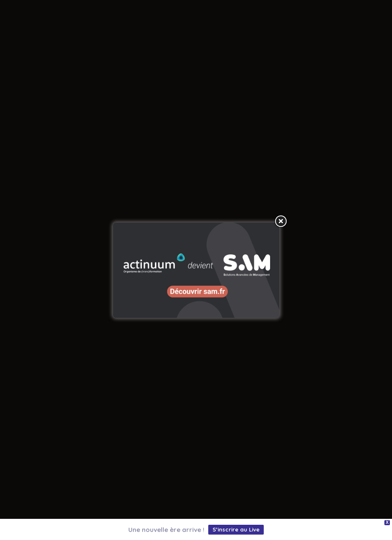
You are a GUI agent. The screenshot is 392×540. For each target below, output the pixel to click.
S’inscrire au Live (236, 529)
